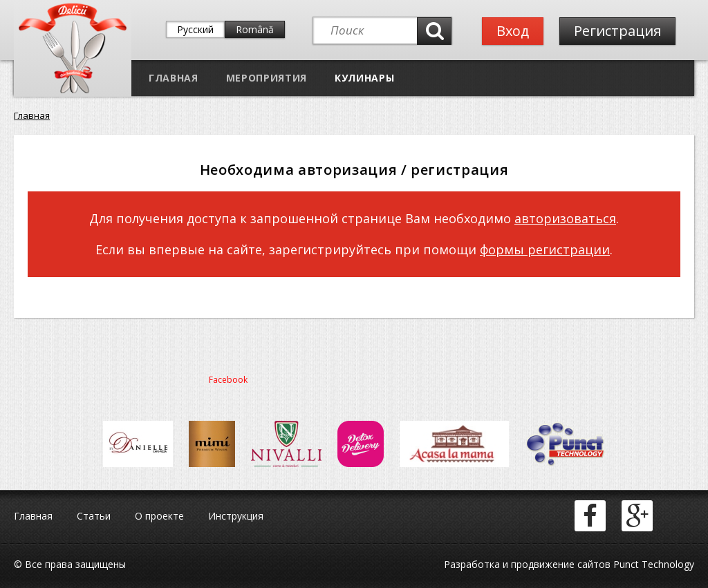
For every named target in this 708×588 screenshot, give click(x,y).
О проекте (159, 516)
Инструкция (236, 516)
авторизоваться (565, 218)
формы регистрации (545, 249)
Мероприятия (267, 78)
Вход (513, 31)
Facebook (228, 380)
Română (255, 29)
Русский (195, 29)
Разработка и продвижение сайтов (527, 564)
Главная (174, 78)
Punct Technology (652, 564)
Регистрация (617, 31)
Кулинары (364, 78)
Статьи (94, 516)
